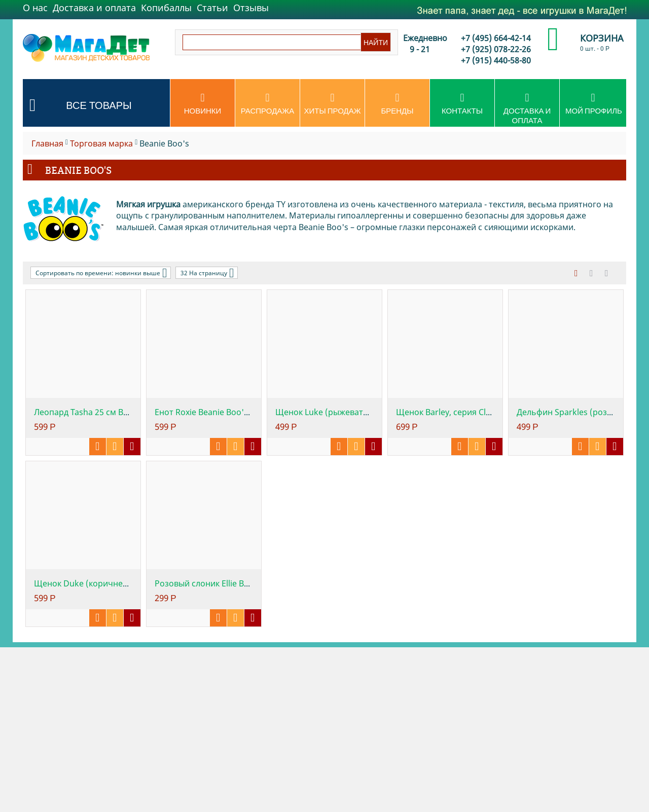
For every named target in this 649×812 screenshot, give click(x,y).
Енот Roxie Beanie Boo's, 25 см (214, 412)
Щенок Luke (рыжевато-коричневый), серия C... (370, 412)
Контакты (462, 104)
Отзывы (251, 8)
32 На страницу (207, 273)
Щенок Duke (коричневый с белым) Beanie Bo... (128, 583)
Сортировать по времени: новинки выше (101, 273)
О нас (35, 8)
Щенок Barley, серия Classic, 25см (462, 412)
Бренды (397, 104)
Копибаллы (166, 8)
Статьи (212, 8)
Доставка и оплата (94, 8)
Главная (47, 143)
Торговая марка (101, 143)
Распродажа (267, 104)
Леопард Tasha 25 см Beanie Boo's (101, 412)
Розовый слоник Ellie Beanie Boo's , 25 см (235, 583)
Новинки (203, 104)
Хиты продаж (332, 104)
